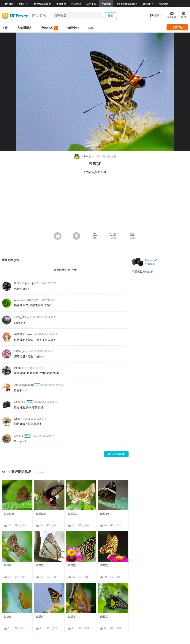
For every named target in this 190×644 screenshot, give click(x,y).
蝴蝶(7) (72, 511)
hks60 (18, 351)
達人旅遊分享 (105, 604)
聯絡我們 (166, 588)
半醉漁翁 (20, 334)
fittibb (17, 368)
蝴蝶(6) (104, 511)
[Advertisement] (95, 204)
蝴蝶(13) (9, 487)
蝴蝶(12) (41, 487)
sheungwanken (23, 385)
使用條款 (166, 604)
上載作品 (177, 27)
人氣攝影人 (25, 28)
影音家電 (71, 604)
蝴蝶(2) (104, 535)
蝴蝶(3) (72, 535)
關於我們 (166, 582)
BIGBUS (19, 283)
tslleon (18, 419)
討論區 (6, 604)
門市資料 (134, 582)
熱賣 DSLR (135, 604)
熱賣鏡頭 (134, 599)
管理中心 (73, 28)
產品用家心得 (42, 604)
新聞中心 (7, 582)
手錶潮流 (71, 610)
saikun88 (20, 402)
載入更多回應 (116, 454)
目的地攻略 (104, 593)
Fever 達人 (8, 588)
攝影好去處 (106, 582)
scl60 (81, 156)
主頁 (5, 28)
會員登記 (166, 599)
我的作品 (49, 28)
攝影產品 (71, 588)
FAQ (91, 28)
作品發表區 (9, 599)
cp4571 (19, 436)
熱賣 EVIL (134, 610)
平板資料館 (40, 599)
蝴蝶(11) (73, 487)
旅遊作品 (102, 599)
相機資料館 (40, 582)
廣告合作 (166, 593)
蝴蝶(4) (40, 535)
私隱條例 (166, 610)
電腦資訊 (71, 599)
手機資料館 (40, 593)
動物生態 (148, 272)
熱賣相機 (134, 593)
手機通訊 (71, 593)
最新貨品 (134, 588)
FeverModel (9, 593)
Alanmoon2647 (23, 300)
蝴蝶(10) (105, 487)
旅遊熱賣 (102, 588)
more (41, 472)
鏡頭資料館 (40, 588)
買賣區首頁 (72, 582)
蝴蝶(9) (8, 511)
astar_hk (19, 317)
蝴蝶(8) (40, 511)
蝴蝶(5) (8, 535)
